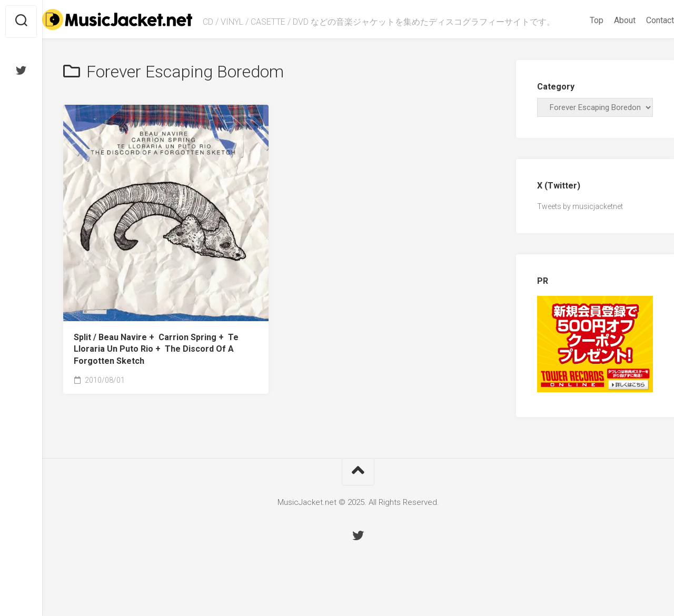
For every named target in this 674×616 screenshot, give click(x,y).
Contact (639, 48)
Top (576, 48)
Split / (156, 374)
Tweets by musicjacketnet (580, 232)
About (604, 48)
